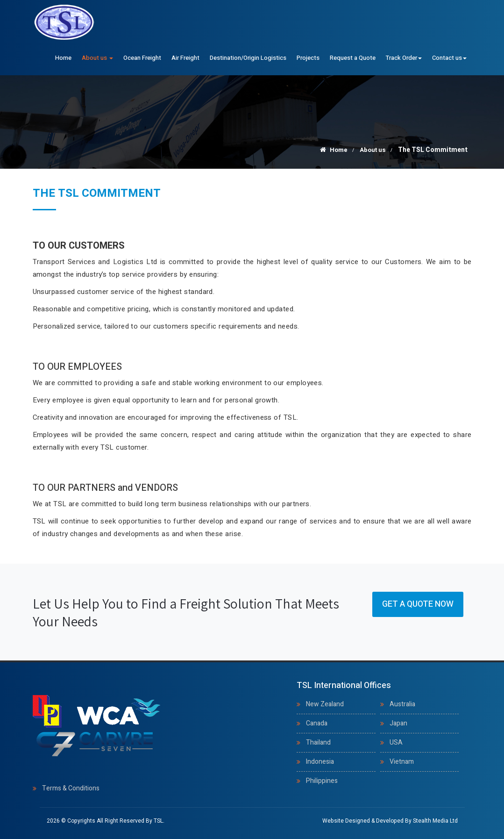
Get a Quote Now (418, 604)
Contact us (449, 58)
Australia (402, 704)
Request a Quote (353, 58)
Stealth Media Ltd (435, 821)
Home (63, 58)
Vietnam (402, 762)
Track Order (404, 58)
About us (97, 58)
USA (396, 742)
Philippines (322, 781)
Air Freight (185, 58)
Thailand (318, 742)
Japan (398, 723)
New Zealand (325, 704)
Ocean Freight (142, 58)
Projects (308, 58)
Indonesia (320, 762)
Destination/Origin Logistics (248, 58)
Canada (317, 723)
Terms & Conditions (71, 788)
